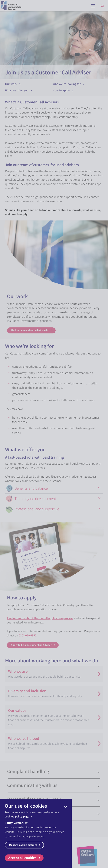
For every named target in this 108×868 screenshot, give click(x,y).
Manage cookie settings (25, 845)
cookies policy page (19, 816)
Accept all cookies (25, 858)
